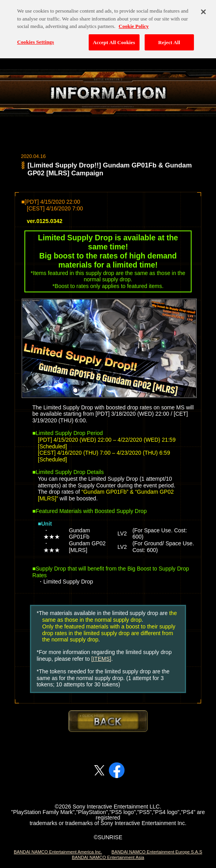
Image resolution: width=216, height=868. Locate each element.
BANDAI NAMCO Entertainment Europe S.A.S (157, 852)
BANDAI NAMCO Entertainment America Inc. (58, 852)
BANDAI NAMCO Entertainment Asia (108, 857)
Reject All (169, 38)
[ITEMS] (101, 659)
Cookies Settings (35, 38)
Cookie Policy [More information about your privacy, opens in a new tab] (134, 22)
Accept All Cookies (114, 38)
